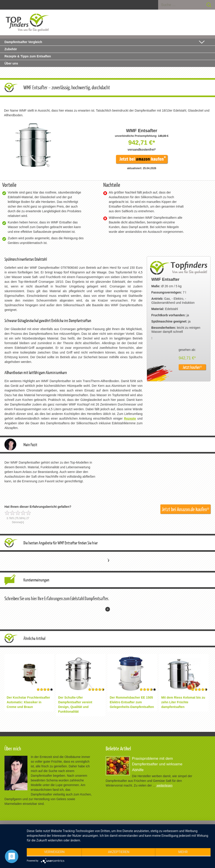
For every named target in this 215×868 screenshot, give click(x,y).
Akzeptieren (119, 852)
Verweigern (54, 852)
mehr (183, 852)
